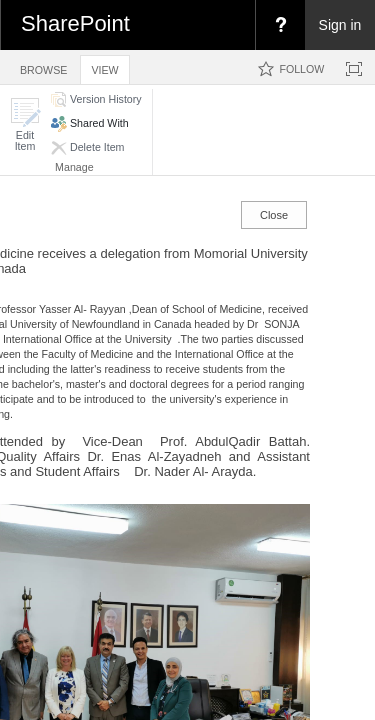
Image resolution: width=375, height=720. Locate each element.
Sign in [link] (340, 25)
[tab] (43, 66)
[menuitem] (280, 25)
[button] (25, 124)
